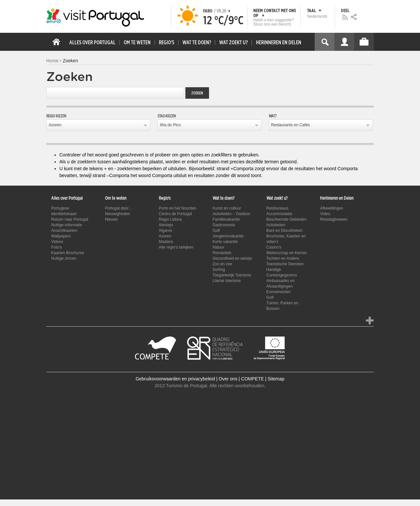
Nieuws (111, 219)
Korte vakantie (225, 242)
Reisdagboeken (334, 219)
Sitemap (276, 379)
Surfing (219, 270)
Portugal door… (119, 208)
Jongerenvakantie (228, 236)
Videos (57, 242)
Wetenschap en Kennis (287, 253)
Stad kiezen (167, 116)
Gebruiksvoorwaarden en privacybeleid (175, 379)
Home (52, 61)
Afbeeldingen (331, 208)
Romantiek (222, 253)
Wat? (273, 116)
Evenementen (279, 292)
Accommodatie (279, 214)
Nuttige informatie (67, 225)
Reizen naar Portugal (70, 219)
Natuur (219, 247)
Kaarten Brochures (68, 253)
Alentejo (166, 225)
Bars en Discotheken (285, 231)
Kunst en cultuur (227, 208)
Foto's (56, 247)
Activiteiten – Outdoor (231, 214)
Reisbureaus (277, 208)
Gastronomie (224, 225)
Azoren (55, 125)
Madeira (166, 242)
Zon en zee (222, 264)
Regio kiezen (56, 116)
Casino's (274, 247)
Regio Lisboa (170, 219)
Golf (216, 231)
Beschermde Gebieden (287, 219)
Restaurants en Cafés (290, 125)
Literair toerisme (227, 281)
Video (325, 214)
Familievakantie (226, 219)
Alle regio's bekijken (176, 247)
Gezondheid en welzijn (232, 258)
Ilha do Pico (170, 125)
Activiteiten (276, 225)
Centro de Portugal (175, 214)
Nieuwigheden (117, 214)
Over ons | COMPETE (241, 379)
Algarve (166, 231)
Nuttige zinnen (64, 258)
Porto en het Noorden (178, 208)
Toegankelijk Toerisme (232, 275)
